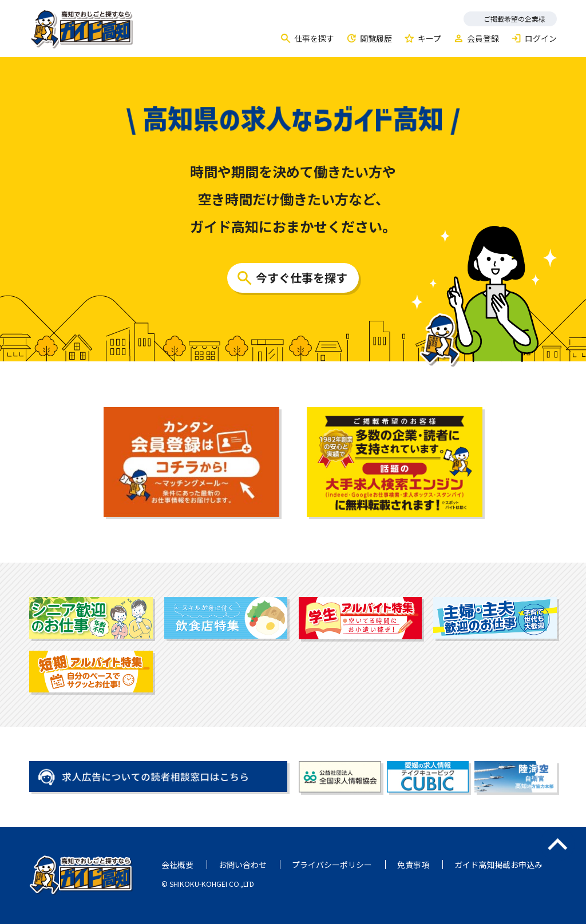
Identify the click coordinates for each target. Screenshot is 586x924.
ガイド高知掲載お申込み (498, 865)
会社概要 (177, 865)
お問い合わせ (243, 865)
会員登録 (483, 38)
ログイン (541, 38)
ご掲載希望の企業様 (514, 19)
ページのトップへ (557, 844)
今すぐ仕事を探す (302, 278)
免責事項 (413, 865)
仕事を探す (314, 38)
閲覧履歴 (376, 38)
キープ (429, 38)
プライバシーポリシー (332, 865)
